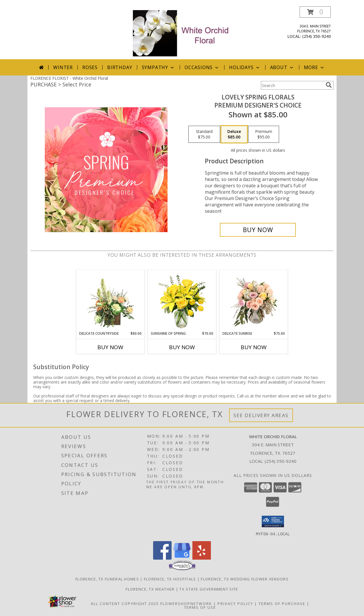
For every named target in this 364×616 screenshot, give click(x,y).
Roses (90, 67)
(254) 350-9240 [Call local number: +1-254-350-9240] (316, 36)
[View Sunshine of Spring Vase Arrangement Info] (182, 300)
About (282, 67)
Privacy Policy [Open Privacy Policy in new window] (235, 603)
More (314, 67)
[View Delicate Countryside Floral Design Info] (110, 300)
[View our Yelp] (202, 558)
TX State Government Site (209, 589)
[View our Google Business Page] (182, 558)
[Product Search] (292, 85)
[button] (315, 12)
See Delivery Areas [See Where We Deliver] (261, 415)
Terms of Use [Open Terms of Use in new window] (200, 607)
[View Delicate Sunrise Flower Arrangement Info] (254, 300)
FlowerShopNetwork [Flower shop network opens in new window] (186, 603)
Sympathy (158, 67)
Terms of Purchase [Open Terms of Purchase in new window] (282, 603)
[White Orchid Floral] (183, 33)
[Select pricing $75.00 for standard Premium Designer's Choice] (204, 134)
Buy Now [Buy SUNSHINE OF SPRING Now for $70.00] (182, 347)
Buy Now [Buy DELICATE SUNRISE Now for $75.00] (254, 347)
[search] (329, 85)
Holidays (245, 67)
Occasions (202, 67)
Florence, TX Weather (150, 589)
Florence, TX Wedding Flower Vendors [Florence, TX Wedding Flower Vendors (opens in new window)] (245, 579)
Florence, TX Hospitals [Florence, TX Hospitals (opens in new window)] (170, 579)
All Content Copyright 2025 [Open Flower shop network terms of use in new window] (125, 603)
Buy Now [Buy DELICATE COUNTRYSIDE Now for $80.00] (110, 347)
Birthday (120, 67)
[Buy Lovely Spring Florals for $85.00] (258, 230)
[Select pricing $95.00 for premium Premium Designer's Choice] (264, 134)
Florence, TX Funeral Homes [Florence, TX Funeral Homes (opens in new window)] (107, 579)
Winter (63, 67)
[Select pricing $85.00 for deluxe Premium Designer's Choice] (234, 134)
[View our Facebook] (162, 558)
